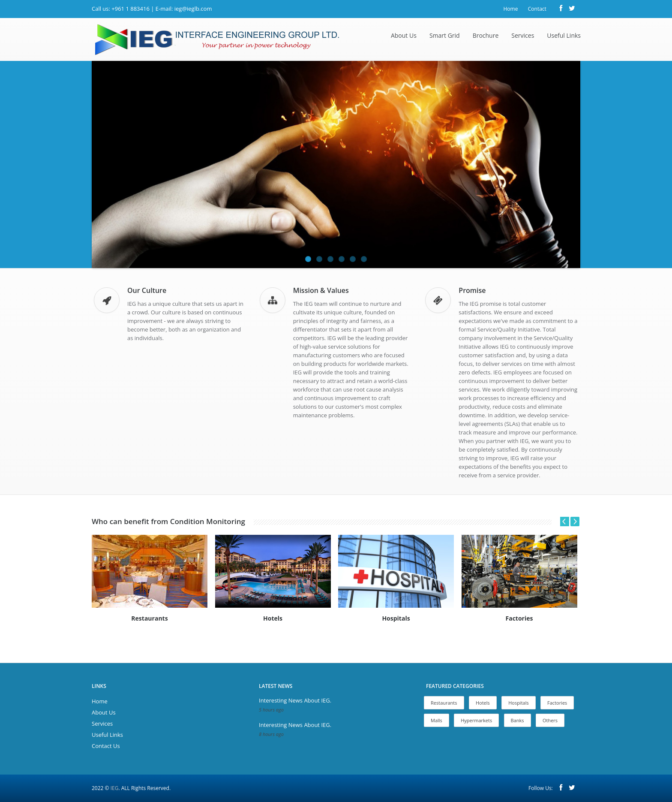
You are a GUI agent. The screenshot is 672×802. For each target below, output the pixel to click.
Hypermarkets (476, 720)
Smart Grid (445, 35)
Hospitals (519, 703)
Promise (472, 290)
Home (510, 9)
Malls (436, 720)
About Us (404, 35)
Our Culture (147, 290)
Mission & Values (321, 290)
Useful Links (564, 35)
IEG (115, 788)
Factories (557, 703)
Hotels (483, 703)
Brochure (486, 35)
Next (575, 522)
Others (550, 720)
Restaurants (444, 703)
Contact (537, 9)
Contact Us (106, 746)
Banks (517, 720)
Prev (561, 522)
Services (523, 35)
